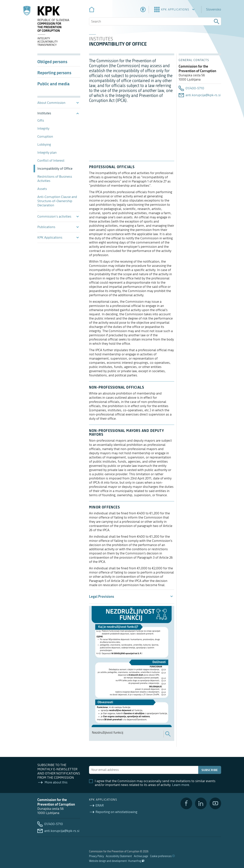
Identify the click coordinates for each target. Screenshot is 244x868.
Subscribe (210, 770)
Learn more (181, 785)
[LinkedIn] (201, 803)
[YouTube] (215, 803)
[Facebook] (186, 803)
